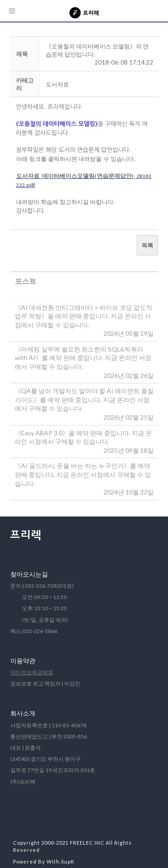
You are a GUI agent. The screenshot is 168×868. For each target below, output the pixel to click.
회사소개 (23, 713)
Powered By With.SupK (44, 861)
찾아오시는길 (29, 574)
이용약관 (23, 661)
